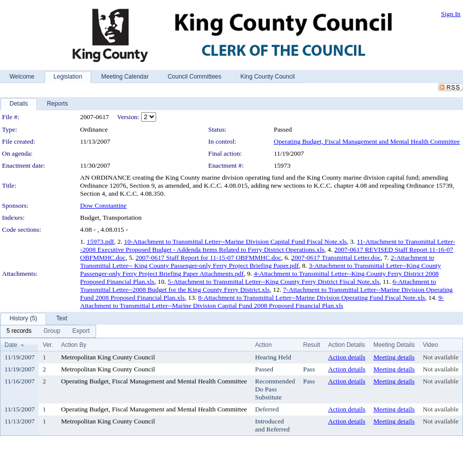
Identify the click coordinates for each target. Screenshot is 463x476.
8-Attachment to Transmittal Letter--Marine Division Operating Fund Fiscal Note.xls (312, 298)
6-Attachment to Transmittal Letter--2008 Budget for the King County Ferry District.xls (258, 286)
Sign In (451, 14)
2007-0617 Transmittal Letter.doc (336, 258)
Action (264, 345)
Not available (441, 357)
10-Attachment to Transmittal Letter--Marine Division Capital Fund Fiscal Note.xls (236, 242)
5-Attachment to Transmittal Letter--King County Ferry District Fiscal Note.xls (274, 282)
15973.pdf (100, 242)
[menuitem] (19, 331)
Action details (347, 357)
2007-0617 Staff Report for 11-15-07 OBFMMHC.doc (208, 258)
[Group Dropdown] (52, 331)
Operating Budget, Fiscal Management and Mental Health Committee (367, 141)
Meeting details (394, 357)
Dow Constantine (103, 205)
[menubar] (48, 331)
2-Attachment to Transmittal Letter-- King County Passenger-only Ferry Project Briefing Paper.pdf (257, 262)
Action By (74, 345)
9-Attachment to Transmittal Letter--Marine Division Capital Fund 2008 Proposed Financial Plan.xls (262, 302)
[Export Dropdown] (81, 331)
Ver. (48, 345)
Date (11, 345)
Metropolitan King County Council (108, 357)
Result (312, 345)
